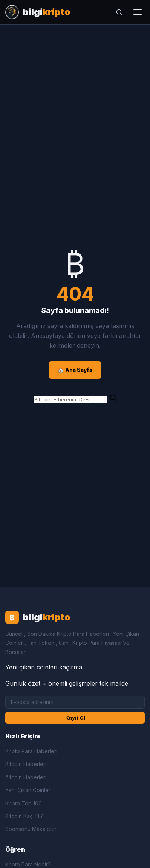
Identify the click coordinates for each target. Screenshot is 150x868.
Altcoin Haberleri (26, 777)
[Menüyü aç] (138, 12)
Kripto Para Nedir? (28, 864)
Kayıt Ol (75, 718)
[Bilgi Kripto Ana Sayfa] (38, 12)
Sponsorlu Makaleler (31, 829)
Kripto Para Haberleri (31, 751)
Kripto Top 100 (24, 803)
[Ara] (119, 12)
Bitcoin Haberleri (26, 764)
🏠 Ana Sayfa (75, 370)
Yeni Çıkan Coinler (28, 790)
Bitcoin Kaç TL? (24, 816)
